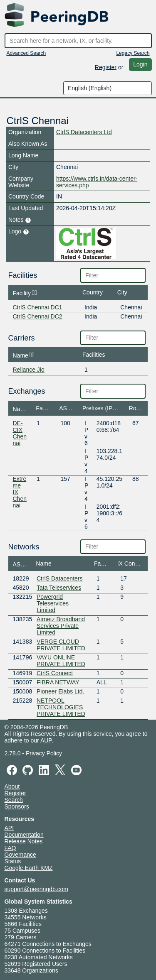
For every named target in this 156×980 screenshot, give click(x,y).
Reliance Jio (29, 370)
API (9, 828)
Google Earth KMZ (29, 868)
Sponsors (17, 806)
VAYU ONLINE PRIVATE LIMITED (61, 661)
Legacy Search (133, 53)
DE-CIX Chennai (20, 433)
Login (140, 64)
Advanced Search (26, 53)
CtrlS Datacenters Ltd (84, 132)
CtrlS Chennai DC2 (38, 316)
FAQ (10, 848)
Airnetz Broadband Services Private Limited (61, 626)
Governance (20, 855)
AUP (46, 740)
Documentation (24, 835)
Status (13, 861)
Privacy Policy (44, 753)
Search (14, 800)
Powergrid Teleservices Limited (53, 603)
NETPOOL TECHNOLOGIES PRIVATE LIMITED (61, 707)
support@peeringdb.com (37, 889)
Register (106, 67)
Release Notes (24, 841)
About (12, 786)
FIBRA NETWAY (58, 682)
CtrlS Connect (55, 673)
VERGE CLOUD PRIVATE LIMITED (61, 645)
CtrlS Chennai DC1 (38, 307)
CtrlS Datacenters (59, 578)
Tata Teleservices (59, 588)
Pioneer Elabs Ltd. (60, 691)
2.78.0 (13, 753)
